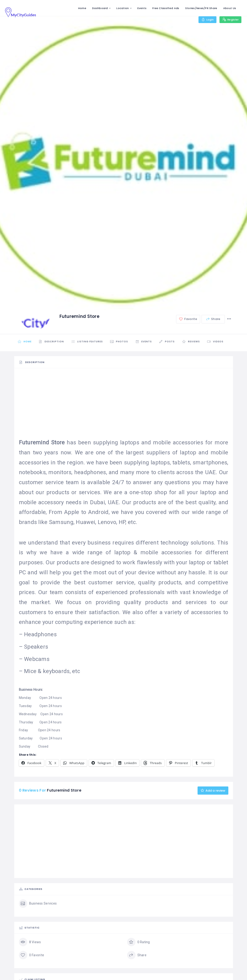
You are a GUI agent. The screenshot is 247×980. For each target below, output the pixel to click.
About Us (230, 8)
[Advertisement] (124, 405)
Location (123, 8)
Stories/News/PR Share (201, 8)
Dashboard (100, 8)
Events (142, 8)
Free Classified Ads (166, 8)
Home (82, 8)
